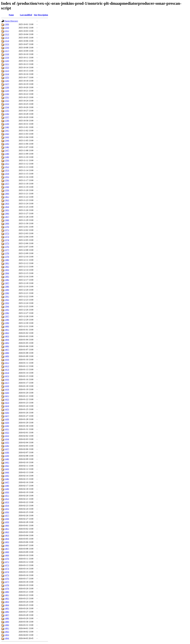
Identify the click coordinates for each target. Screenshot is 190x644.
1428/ (7, 419)
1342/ (7, 134)
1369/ (7, 223)
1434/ (7, 439)
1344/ (7, 140)
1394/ (7, 306)
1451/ (7, 496)
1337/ (7, 117)
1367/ (7, 217)
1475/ (7, 575)
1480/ (7, 592)
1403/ (7, 336)
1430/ (7, 426)
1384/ (7, 273)
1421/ (7, 396)
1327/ (7, 84)
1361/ (7, 197)
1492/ (7, 632)
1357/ (7, 184)
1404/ (7, 340)
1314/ (7, 41)
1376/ (7, 247)
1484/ (7, 605)
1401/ (7, 330)
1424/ (7, 406)
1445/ (7, 476)
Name (11, 15)
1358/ (7, 187)
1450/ (7, 492)
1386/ (7, 280)
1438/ (7, 452)
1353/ (7, 170)
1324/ (7, 74)
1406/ (7, 346)
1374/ (7, 240)
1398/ (7, 320)
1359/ (7, 190)
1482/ (7, 598)
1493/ (7, 635)
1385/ (7, 277)
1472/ (7, 565)
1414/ (7, 373)
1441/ (7, 462)
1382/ (7, 267)
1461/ (7, 529)
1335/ (7, 111)
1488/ (7, 618)
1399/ (7, 323)
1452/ (7, 499)
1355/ (7, 177)
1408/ (7, 353)
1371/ (7, 230)
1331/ (7, 97)
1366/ (7, 213)
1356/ (7, 180)
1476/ (7, 579)
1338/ (7, 121)
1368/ (7, 220)
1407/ (7, 350)
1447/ (7, 482)
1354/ (7, 174)
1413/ (7, 369)
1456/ (7, 512)
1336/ (7, 114)
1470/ (7, 559)
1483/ (7, 602)
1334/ (7, 107)
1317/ (7, 51)
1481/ (7, 595)
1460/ (7, 525)
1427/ (7, 416)
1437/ (7, 449)
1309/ (7, 24)
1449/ (7, 489)
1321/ (7, 64)
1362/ (7, 200)
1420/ (7, 393)
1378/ (7, 253)
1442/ (7, 466)
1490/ (7, 625)
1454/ (7, 506)
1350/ (7, 160)
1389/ (7, 290)
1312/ (7, 34)
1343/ (7, 137)
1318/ (7, 54)
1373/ (7, 237)
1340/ (7, 127)
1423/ (7, 403)
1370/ (7, 227)
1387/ (7, 283)
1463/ (7, 535)
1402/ (7, 333)
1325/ (7, 77)
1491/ (7, 628)
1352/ (7, 167)
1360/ (7, 194)
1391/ (7, 296)
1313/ (7, 38)
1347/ (7, 150)
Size (36, 15)
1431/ (7, 429)
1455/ (7, 509)
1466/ (7, 545)
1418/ (7, 386)
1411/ (7, 363)
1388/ (7, 287)
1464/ (7, 539)
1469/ (7, 555)
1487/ (7, 615)
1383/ (7, 270)
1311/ (7, 31)
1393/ (7, 303)
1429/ (7, 423)
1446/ (7, 479)
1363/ (7, 204)
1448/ (7, 486)
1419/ (7, 389)
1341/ (7, 131)
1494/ (7, 638)
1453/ (7, 502)
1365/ (7, 210)
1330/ (7, 94)
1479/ (7, 589)
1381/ (7, 263)
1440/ (7, 459)
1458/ (7, 519)
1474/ (7, 572)
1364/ (7, 207)
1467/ (7, 549)
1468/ (7, 552)
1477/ (7, 582)
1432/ (7, 433)
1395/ (7, 310)
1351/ (7, 164)
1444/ (7, 472)
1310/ (7, 28)
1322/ (7, 67)
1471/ (7, 562)
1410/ (7, 360)
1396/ (7, 313)
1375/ (7, 243)
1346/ (7, 147)
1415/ (7, 376)
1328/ (7, 87)
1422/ (7, 399)
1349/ (7, 157)
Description (43, 15)
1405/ (7, 343)
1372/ (7, 233)
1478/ (7, 585)
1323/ (7, 71)
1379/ (7, 257)
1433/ (7, 436)
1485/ (7, 608)
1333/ (7, 104)
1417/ (7, 383)
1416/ (7, 379)
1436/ (7, 446)
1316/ (7, 48)
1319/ (7, 58)
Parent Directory (11, 21)
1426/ (7, 413)
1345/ (7, 144)
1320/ (7, 61)
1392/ (7, 300)
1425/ (7, 409)
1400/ (7, 326)
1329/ (7, 91)
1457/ (7, 516)
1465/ (7, 542)
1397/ (7, 316)
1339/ (7, 124)
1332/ (7, 101)
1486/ (7, 612)
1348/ (7, 154)
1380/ (7, 260)
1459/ (7, 522)
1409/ (7, 356)
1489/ (7, 622)
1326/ (7, 81)
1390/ (7, 293)
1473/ (7, 569)
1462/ (7, 532)
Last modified (26, 15)
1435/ (7, 443)
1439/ (7, 456)
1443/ (7, 469)
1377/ (7, 250)
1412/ (7, 366)
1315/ (7, 44)
